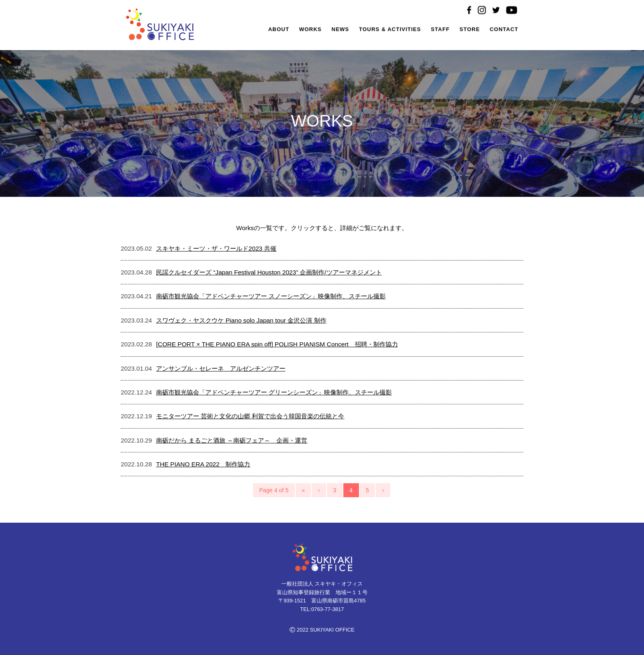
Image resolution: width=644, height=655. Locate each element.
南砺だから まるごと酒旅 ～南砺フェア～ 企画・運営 (232, 440)
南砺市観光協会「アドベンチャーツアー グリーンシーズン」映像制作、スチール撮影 (274, 392)
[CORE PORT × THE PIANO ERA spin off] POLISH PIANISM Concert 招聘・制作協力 (277, 344)
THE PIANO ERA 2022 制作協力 (203, 464)
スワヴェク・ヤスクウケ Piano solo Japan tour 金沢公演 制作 (241, 320)
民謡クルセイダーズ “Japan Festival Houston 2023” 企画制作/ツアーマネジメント (269, 272)
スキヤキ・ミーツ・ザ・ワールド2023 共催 (216, 248)
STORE (470, 30)
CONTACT (504, 30)
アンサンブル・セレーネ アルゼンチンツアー (221, 368)
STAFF (440, 30)
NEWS (340, 30)
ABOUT (279, 30)
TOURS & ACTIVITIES (390, 30)
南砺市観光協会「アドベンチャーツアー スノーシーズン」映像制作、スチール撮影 (271, 296)
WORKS (310, 30)
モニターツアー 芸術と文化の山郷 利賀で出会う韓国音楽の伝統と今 (250, 416)
